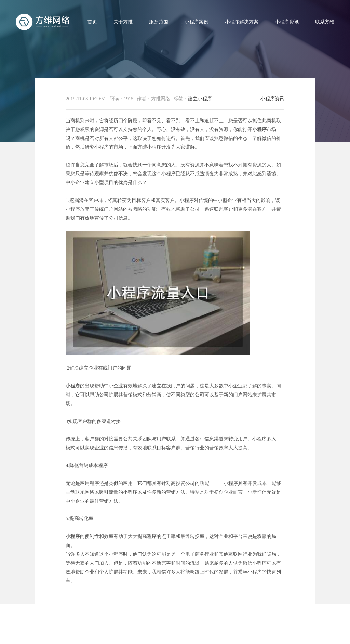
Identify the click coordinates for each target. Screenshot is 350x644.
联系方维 (325, 22)
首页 (92, 22)
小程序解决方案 (242, 22)
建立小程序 (200, 99)
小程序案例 (197, 22)
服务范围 (159, 22)
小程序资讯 (287, 22)
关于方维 (123, 22)
